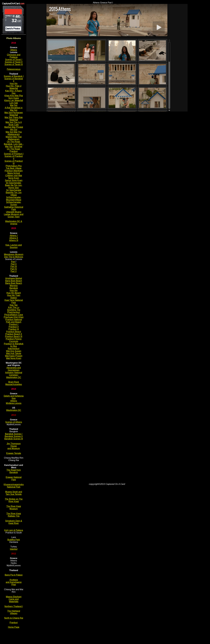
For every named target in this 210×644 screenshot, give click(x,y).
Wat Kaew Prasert (14, 356)
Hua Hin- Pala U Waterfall (14, 87)
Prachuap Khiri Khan (14, 317)
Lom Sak (14, 103)
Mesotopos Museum (14, 254)
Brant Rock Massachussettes (14, 383)
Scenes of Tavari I (14, 60)
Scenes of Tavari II (14, 62)
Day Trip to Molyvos (14, 257)
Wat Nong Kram (14, 358)
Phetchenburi (14, 312)
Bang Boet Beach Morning (14, 284)
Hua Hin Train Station (14, 297)
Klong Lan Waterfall (14, 100)
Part (13, 262)
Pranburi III (14, 329)
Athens (14, 50)
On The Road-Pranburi (14, 150)
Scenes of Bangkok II (14, 80)
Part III (14, 266)
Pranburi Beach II (14, 334)
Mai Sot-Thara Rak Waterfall (14, 119)
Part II (14, 264)
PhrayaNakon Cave (14, 315)
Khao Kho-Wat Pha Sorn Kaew (14, 97)
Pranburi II (14, 327)
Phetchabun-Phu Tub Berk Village (14, 167)
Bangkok (14, 288)
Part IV (14, 269)
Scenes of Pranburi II (14, 157)
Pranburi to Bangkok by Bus (14, 345)
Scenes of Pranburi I (14, 154)
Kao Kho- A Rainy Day (14, 92)
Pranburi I (14, 324)
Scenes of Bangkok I (14, 76)
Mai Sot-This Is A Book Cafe (14, 123)
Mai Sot (14, 105)
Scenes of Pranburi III (14, 162)
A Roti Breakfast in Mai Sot (14, 109)
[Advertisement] (199, 42)
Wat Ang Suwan (14, 351)
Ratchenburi (14, 349)
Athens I (14, 236)
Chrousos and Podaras (14, 56)
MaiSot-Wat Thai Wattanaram (14, 138)
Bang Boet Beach (14, 281)
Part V (14, 271)
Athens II (14, 238)
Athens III (14, 240)
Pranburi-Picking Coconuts (14, 340)
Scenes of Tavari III (14, 64)
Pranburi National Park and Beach (14, 321)
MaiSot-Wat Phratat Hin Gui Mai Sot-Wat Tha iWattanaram (14, 131)
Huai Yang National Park (14, 301)
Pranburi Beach (14, 332)
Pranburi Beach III (14, 336)
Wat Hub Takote (14, 353)
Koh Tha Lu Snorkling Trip (14, 309)
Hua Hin (14, 83)
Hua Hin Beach (14, 293)
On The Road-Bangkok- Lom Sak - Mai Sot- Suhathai (14, 144)
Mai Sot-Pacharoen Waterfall (14, 114)
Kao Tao (14, 305)
